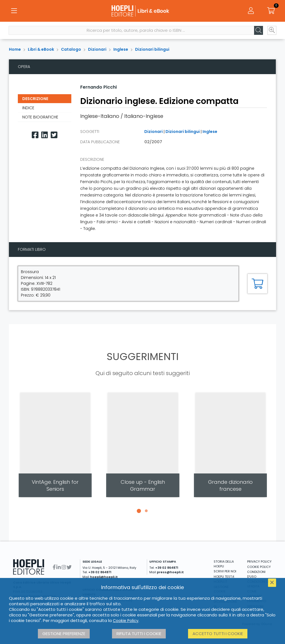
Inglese (121, 49)
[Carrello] (271, 11)
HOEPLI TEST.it (224, 577)
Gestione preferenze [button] (64, 634)
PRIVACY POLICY (259, 562)
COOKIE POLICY (259, 567)
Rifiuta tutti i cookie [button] (139, 634)
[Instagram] (64, 567)
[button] (139, 511)
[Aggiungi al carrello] (257, 284)
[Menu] (14, 11)
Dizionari (97, 49)
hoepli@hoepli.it (104, 577)
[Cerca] (258, 31)
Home (15, 49)
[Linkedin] (45, 135)
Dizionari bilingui (152, 49)
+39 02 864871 (100, 572)
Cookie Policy (126, 621)
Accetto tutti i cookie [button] (218, 634)
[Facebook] (35, 135)
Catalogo (71, 49)
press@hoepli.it (170, 572)
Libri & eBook (41, 49)
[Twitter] (54, 135)
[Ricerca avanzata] (272, 31)
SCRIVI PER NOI (225, 571)
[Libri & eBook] (142, 11)
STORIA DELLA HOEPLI (224, 564)
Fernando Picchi (98, 87)
